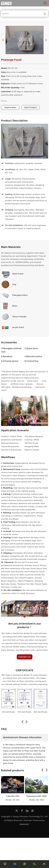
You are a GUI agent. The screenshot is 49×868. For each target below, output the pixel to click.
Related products (12, 770)
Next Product (31, 107)
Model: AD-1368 (36, 800)
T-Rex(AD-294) (13, 796)
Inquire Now (10, 107)
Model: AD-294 (13, 800)
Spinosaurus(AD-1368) (37, 796)
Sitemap (28, 820)
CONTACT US (24, 657)
